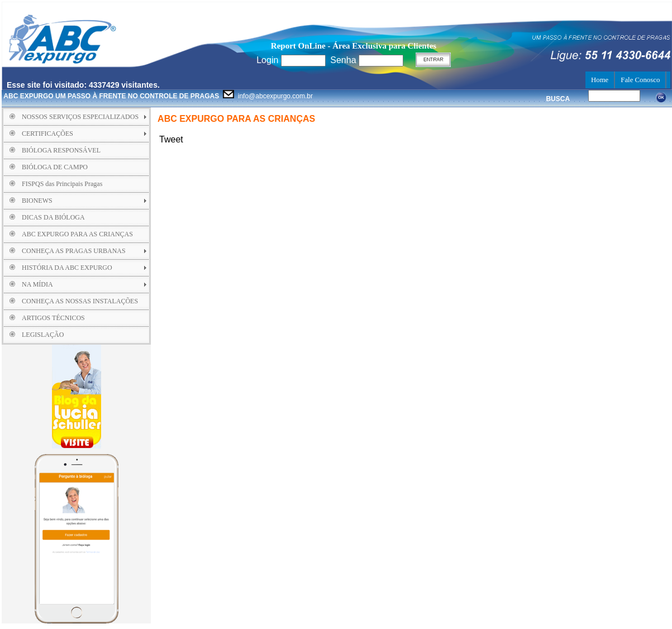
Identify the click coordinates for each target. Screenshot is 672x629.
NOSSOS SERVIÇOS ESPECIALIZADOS (80, 117)
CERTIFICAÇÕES (47, 134)
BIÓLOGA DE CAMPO (55, 167)
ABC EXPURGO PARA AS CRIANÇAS (77, 234)
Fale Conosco (640, 80)
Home (600, 80)
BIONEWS (37, 201)
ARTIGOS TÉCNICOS (53, 318)
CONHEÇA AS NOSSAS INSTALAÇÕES (80, 301)
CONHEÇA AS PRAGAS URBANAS (74, 251)
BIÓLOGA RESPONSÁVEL (61, 150)
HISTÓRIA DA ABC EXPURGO (67, 268)
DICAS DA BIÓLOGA (53, 217)
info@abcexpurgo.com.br (158, 96)
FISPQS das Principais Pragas (62, 184)
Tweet (171, 139)
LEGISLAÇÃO (43, 335)
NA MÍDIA (37, 284)
